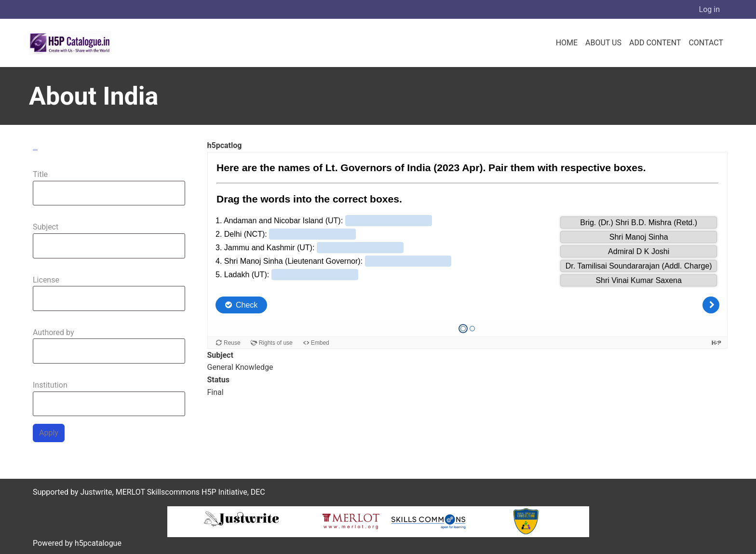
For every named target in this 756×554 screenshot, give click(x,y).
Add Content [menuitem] (655, 43)
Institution (50, 385)
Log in (709, 9)
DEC (258, 492)
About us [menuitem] (603, 43)
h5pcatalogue (97, 543)
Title (40, 174)
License (46, 280)
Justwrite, (97, 492)
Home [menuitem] (567, 43)
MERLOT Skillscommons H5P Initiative (182, 492)
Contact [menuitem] (706, 43)
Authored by (54, 332)
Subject (46, 227)
